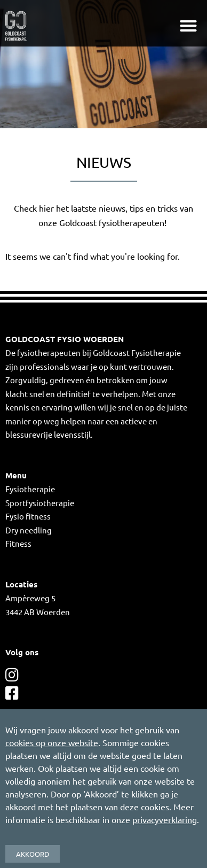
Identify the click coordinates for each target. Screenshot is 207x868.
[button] (188, 26)
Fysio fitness (28, 516)
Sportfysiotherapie (40, 503)
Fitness (18, 543)
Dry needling (29, 530)
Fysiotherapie (30, 489)
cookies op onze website (52, 742)
